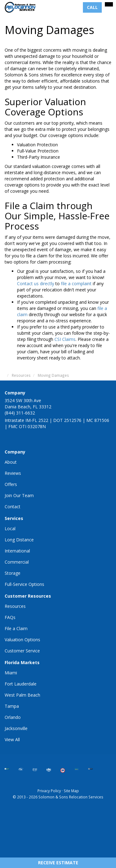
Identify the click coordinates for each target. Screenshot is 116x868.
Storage (13, 573)
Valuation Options (22, 640)
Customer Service (22, 651)
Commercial (17, 562)
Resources (15, 606)
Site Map (71, 791)
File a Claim (16, 628)
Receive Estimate (58, 863)
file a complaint (76, 284)
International (17, 551)
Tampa (12, 706)
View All (12, 739)
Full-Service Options (24, 584)
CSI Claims (65, 339)
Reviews (13, 473)
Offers (11, 484)
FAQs (10, 617)
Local (10, 529)
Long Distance (19, 540)
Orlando (13, 717)
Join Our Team (19, 495)
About (11, 462)
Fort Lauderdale (21, 684)
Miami (11, 673)
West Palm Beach (22, 695)
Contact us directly (36, 284)
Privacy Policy (49, 791)
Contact (13, 507)
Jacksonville (16, 728)
